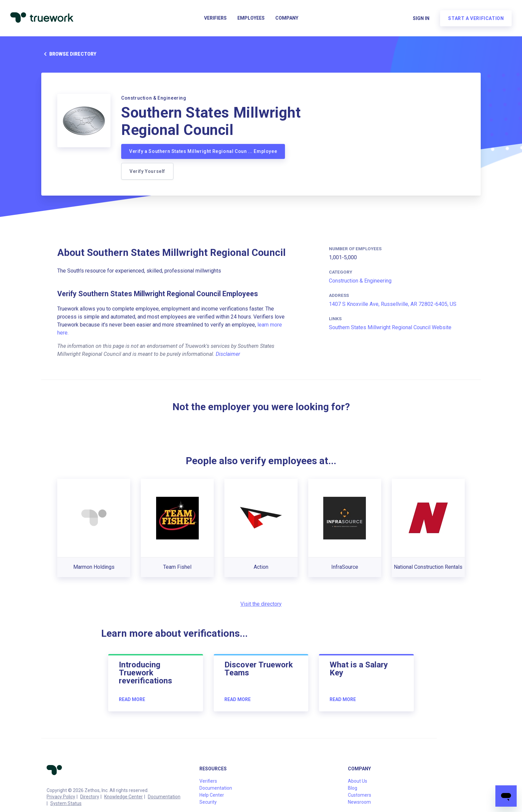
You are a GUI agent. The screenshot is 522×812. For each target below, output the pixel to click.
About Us (358, 781)
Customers (360, 795)
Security (208, 802)
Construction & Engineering (360, 281)
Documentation (164, 797)
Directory (90, 797)
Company (287, 19)
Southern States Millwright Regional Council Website (390, 327)
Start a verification (476, 19)
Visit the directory (261, 604)
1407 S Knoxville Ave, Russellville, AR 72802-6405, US (393, 304)
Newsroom (359, 802)
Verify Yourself (147, 171)
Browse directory (69, 54)
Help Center (212, 795)
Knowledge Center (124, 797)
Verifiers (215, 19)
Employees (251, 19)
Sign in (421, 19)
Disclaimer (228, 354)
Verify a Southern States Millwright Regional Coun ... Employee (203, 151)
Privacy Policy (61, 797)
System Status (66, 803)
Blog (353, 788)
